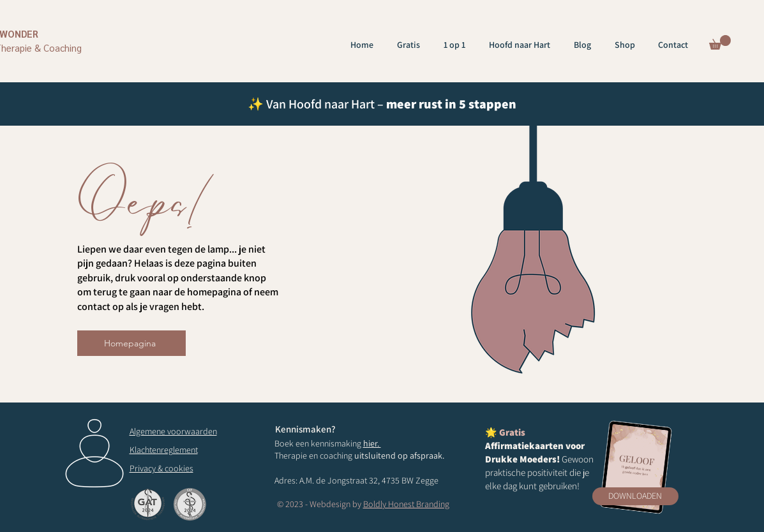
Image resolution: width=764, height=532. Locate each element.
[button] (720, 42)
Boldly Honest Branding (406, 504)
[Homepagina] (131, 343)
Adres (285, 480)
